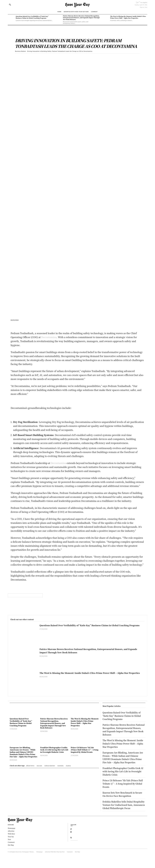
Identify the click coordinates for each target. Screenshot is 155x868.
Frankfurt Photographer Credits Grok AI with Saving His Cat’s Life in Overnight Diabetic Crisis (54, 750)
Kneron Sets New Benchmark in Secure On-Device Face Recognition (123, 801)
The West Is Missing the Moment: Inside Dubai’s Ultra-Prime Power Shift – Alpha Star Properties (128, 17)
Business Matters (21, 51)
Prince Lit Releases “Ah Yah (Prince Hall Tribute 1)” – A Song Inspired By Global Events (85, 750)
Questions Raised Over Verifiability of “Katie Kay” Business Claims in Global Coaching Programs (32, 17)
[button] (10, 5)
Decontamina (49, 337)
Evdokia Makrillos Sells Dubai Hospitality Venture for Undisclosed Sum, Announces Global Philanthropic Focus (123, 813)
